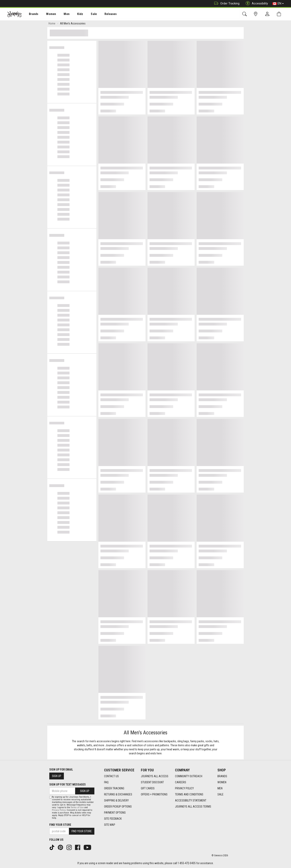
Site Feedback (113, 819)
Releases (104, 14)
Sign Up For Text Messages (67, 784)
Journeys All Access (155, 776)
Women (48, 14)
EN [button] (278, 4)
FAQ (106, 782)
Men (63, 14)
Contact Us (111, 776)
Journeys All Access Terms (193, 807)
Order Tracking (226, 4)
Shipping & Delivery (116, 800)
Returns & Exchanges (118, 794)
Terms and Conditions (189, 794)
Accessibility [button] (256, 4)
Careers (181, 782)
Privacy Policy (184, 788)
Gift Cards (148, 788)
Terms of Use (77, 807)
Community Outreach (189, 776)
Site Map (110, 825)
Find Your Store (60, 825)
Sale (89, 14)
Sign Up (57, 776)
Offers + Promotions (154, 794)
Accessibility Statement (191, 800)
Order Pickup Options (118, 807)
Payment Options (115, 813)
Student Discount (152, 782)
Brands (31, 14)
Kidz (76, 14)
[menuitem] (31, 14)
